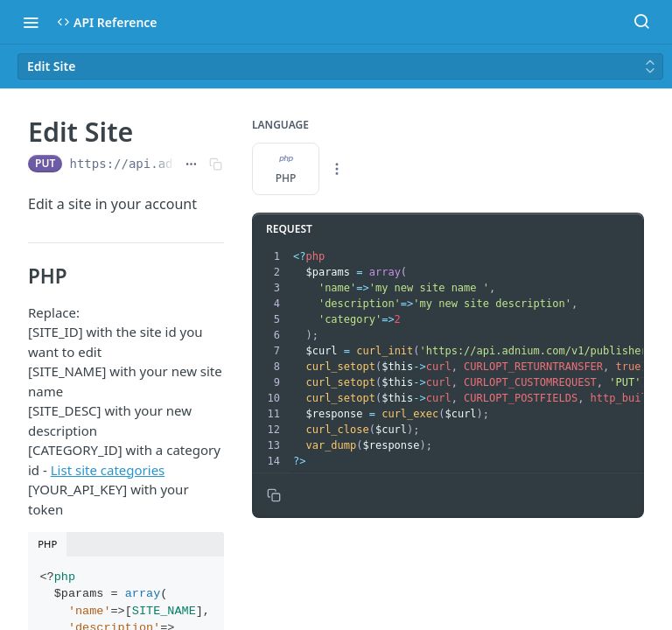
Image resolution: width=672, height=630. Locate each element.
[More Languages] (337, 169)
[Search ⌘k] (641, 22)
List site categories (108, 470)
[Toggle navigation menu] (31, 22)
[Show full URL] (191, 164)
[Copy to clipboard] (274, 495)
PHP (286, 169)
